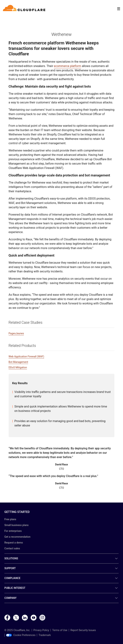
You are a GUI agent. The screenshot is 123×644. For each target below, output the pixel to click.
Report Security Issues (83, 630)
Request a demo (14, 543)
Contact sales (12, 548)
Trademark (45, 635)
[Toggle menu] (119, 9)
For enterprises (13, 531)
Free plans (10, 519)
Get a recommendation (17, 537)
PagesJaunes (16, 333)
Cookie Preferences (21, 635)
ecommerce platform (68, 66)
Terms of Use (60, 630)
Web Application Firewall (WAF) (26, 357)
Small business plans (16, 525)
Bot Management (18, 362)
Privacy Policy (41, 630)
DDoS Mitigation (18, 367)
